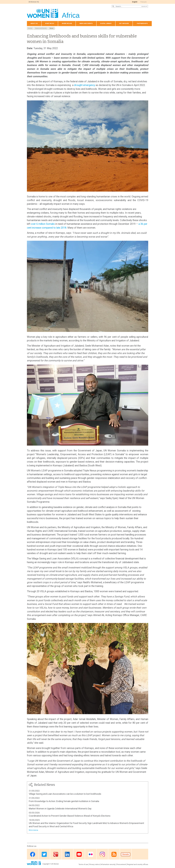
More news (33, 830)
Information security (108, 864)
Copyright (46, 864)
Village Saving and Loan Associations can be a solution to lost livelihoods (65, 794)
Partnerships (142, 23)
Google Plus (56, 854)
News (51, 28)
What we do (50, 23)
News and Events (41, 28)
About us (34, 23)
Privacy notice (94, 864)
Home (30, 28)
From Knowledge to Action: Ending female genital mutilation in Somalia (64, 801)
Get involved (124, 23)
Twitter (44, 854)
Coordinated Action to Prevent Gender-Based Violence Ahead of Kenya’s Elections (70, 816)
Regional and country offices (138, 864)
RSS (114, 854)
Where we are (67, 23)
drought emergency (85, 85)
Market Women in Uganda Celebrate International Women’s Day (60, 809)
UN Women (55, 864)
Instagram (102, 854)
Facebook (33, 854)
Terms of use (83, 864)
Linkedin (67, 854)
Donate (126, 854)
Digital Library (106, 23)
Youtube (79, 854)
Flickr (91, 854)
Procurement (121, 864)
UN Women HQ (34, 2)
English (135, 2)
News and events (86, 23)
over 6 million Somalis (43, 224)
